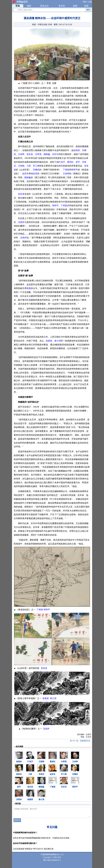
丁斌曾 (66, 170)
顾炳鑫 (47, 154)
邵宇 (78, 162)
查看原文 (85, 741)
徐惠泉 (30, 288)
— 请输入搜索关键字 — (25, 10)
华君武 (41, 774)
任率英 (38, 154)
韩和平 (75, 170)
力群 (29, 166)
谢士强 (58, 341)
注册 (90, 2)
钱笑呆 (34, 174)
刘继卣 (36, 170)
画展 (86, 6)
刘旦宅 (55, 154)
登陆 (85, 2)
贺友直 (30, 154)
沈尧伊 (21, 222)
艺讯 (18, 6)
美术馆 (62, 6)
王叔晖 (21, 154)
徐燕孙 (77, 150)
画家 (29, 6)
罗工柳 (36, 166)
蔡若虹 (70, 162)
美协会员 (44, 6)
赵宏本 (25, 174)
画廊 (75, 6)
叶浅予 (62, 162)
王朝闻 (21, 166)
